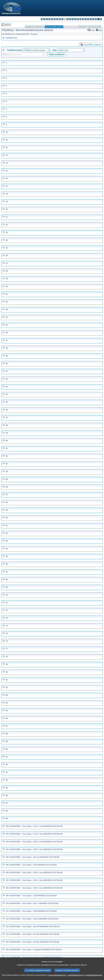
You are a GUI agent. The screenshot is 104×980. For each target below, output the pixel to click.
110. (7, 903)
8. (6, 117)
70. (7, 595)
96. (7, 795)
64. (7, 549)
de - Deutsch (52, 19)
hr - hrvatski (68, 19)
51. (7, 448)
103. (7, 849)
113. (7, 926)
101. (7, 834)
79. (7, 664)
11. (7, 140)
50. (7, 441)
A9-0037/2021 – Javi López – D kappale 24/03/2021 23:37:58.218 (36, 950)
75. (7, 633)
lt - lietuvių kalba (75, 19)
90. (7, 749)
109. (7, 896)
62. (7, 533)
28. (7, 271)
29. (7, 279)
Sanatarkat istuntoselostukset (90, 27)
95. (7, 788)
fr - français (62, 19)
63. (7, 541)
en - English (60, 19)
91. (7, 757)
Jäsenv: (6, 54)
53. (7, 464)
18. (7, 194)
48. (7, 425)
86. (7, 718)
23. (7, 232)
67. (7, 572)
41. (7, 371)
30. (7, 286)
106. (7, 873)
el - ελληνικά (57, 19)
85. (7, 711)
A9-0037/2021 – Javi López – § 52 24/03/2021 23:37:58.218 (33, 865)
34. (7, 317)
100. (7, 826)
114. (7, 934)
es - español (44, 19)
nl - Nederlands (83, 19)
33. (7, 310)
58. (7, 502)
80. (7, 672)
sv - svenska (101, 19)
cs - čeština (47, 19)
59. (7, 510)
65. (7, 556)
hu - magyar (78, 19)
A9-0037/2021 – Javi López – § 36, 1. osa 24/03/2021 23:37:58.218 (36, 842)
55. (7, 479)
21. (7, 217)
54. (7, 471)
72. (7, 610)
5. (6, 94)
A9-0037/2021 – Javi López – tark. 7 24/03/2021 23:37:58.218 (34, 903)
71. (7, 603)
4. (6, 86)
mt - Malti (80, 19)
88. (7, 734)
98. (7, 811)
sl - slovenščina (96, 19)
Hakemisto (7, 25)
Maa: (55, 50)
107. (7, 880)
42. (7, 379)
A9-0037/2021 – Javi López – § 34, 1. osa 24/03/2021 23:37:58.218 (36, 826)
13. (7, 155)
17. (7, 186)
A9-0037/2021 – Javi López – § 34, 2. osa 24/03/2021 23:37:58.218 (36, 834)
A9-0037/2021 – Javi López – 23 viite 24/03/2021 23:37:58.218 (34, 934)
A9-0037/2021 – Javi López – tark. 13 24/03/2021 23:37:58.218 (34, 857)
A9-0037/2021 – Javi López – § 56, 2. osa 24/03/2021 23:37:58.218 (36, 880)
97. (7, 803)
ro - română (91, 19)
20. (7, 209)
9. (6, 124)
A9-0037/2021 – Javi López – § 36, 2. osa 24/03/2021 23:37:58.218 (36, 849)
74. (7, 626)
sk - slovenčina (93, 19)
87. (7, 726)
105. (7, 865)
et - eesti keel (55, 19)
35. (7, 325)
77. (7, 649)
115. (7, 942)
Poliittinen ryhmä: (15, 50)
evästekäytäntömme (75, 978)
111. (7, 911)
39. (7, 356)
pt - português (88, 19)
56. (7, 487)
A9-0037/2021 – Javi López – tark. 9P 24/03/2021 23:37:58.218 (35, 926)
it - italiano (70, 19)
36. (7, 333)
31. (7, 294)
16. (7, 178)
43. (7, 387)
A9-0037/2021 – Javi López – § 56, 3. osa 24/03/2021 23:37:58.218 (36, 888)
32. (7, 302)
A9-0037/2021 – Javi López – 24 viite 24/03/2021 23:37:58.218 (34, 942)
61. (7, 525)
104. (7, 857)
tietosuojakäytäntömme (57, 978)
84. (7, 703)
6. (6, 101)
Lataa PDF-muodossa (91, 45)
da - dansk (49, 19)
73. (7, 618)
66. (7, 564)
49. (7, 433)
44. (7, 394)
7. (6, 109)
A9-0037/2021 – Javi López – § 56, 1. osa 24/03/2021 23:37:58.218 (36, 873)
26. (7, 256)
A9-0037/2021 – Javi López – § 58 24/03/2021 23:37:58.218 (33, 896)
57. (7, 495)
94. (7, 780)
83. (7, 695)
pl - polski (86, 19)
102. (7, 842)
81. (7, 680)
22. (7, 225)
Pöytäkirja (29, 27)
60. (7, 518)
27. (7, 263)
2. (6, 70)
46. (7, 410)
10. (7, 132)
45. (7, 402)
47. (7, 417)
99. (7, 819)
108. (7, 888)
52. (7, 456)
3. (6, 78)
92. (7, 765)
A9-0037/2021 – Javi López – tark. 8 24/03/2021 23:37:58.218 (34, 919)
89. (7, 741)
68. (7, 579)
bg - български (42, 19)
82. (7, 687)
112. (7, 919)
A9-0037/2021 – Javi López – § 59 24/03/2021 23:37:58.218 (33, 911)
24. (7, 240)
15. (7, 171)
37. (7, 340)
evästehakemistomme (94, 978)
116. (7, 950)
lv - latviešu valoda (73, 19)
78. (7, 657)
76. (7, 641)
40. (7, 363)
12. (7, 148)
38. (7, 348)
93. (7, 772)
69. (7, 587)
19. (7, 202)
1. (6, 63)
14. (7, 163)
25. (7, 248)
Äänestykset (39, 27)
